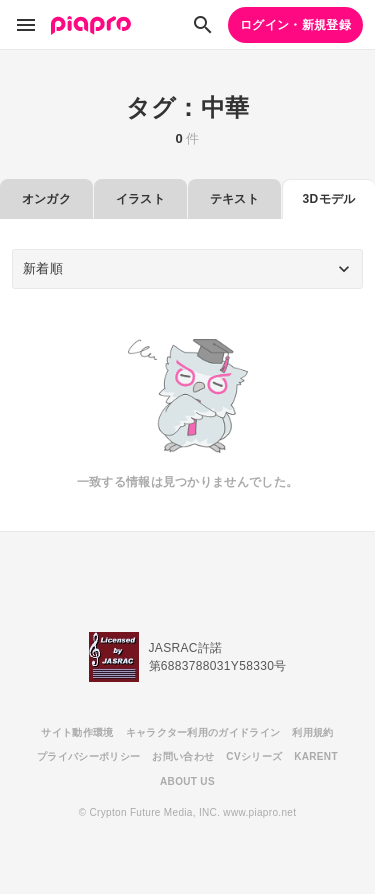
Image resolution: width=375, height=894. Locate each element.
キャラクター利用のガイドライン (203, 732)
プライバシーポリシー (88, 756)
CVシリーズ (254, 756)
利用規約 (312, 732)
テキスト (234, 199)
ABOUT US (187, 781)
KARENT (316, 756)
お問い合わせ (183, 756)
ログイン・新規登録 (295, 25)
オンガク (46, 199)
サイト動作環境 (77, 732)
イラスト (140, 199)
